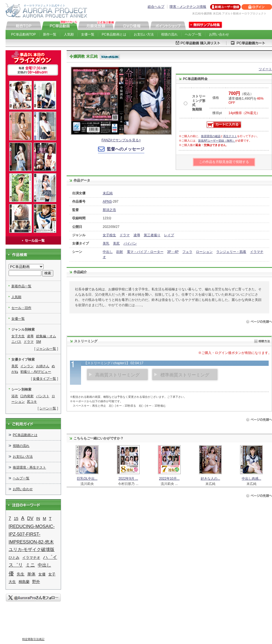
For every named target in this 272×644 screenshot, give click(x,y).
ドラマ (125, 235)
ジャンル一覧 (46, 349)
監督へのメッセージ (126, 149)
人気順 (69, 34)
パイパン (130, 243)
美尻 (116, 243)
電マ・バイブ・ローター (145, 252)
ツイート (265, 69)
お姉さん (43, 366)
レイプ (169, 235)
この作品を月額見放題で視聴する (224, 162)
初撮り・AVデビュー (36, 372)
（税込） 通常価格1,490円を (246, 98)
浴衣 (15, 396)
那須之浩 (109, 210)
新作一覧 (50, 34)
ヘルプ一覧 (193, 34)
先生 (21, 574)
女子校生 (109, 235)
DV (30, 518)
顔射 (120, 252)
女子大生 (18, 336)
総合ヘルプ (156, 7)
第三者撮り (152, 235)
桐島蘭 (24, 582)
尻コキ (32, 402)
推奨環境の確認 (211, 136)
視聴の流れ (169, 34)
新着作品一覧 (21, 286)
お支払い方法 (144, 34)
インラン (27, 366)
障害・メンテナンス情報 (188, 7)
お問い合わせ (219, 34)
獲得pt (217, 113)
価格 (216, 98)
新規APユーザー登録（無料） (217, 141)
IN (38, 519)
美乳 (106, 243)
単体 (31, 574)
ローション (204, 252)
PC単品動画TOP (23, 34)
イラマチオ (31, 558)
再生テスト (230, 136)
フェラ (187, 252)
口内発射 (27, 396)
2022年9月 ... (128, 479)
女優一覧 (88, 34)
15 (16, 519)
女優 (42, 574)
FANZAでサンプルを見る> (121, 140)
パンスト (43, 396)
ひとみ (14, 558)
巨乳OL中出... (87, 479)
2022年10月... (169, 479)
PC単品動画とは (114, 34)
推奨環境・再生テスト (29, 467)
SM (39, 342)
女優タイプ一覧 (44, 379)
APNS (107, 202)
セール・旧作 (21, 308)
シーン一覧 (48, 408)
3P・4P (173, 252)
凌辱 (137, 235)
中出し (108, 252)
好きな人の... (210, 479)
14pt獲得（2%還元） (244, 113)
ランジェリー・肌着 (231, 252)
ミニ (30, 565)
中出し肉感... (251, 479)
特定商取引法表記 (33, 639)
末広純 (108, 193)
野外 (36, 582)
